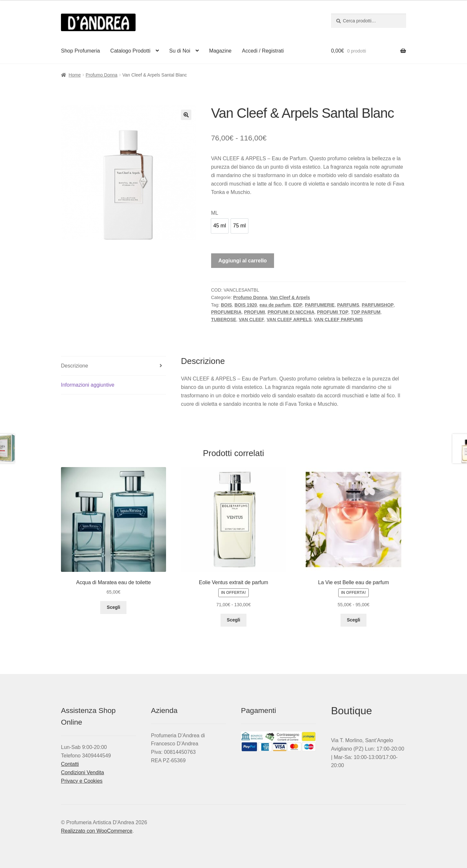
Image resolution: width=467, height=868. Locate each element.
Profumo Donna (102, 75)
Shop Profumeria (80, 51)
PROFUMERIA (226, 312)
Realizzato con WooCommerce (97, 831)
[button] (186, 115)
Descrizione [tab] (75, 366)
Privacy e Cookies (82, 781)
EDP (298, 305)
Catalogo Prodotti (130, 51)
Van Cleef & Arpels (290, 297)
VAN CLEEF (251, 319)
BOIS (226, 305)
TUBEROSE (224, 319)
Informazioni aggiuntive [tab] (88, 385)
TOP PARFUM (366, 312)
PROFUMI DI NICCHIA (291, 312)
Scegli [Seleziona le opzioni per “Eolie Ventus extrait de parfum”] (233, 620)
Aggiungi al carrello (242, 261)
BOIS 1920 (246, 305)
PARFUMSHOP (378, 305)
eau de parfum (275, 305)
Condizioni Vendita (83, 772)
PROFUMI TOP (333, 312)
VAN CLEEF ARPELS (289, 319)
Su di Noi (180, 51)
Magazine (220, 51)
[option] (220, 226)
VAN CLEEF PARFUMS (339, 319)
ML (215, 213)
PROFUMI (255, 312)
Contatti (70, 764)
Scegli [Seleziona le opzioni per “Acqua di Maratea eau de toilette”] (113, 607)
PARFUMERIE (320, 305)
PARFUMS (348, 305)
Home (75, 75)
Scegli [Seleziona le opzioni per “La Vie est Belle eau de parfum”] (353, 620)
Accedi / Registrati (263, 51)
